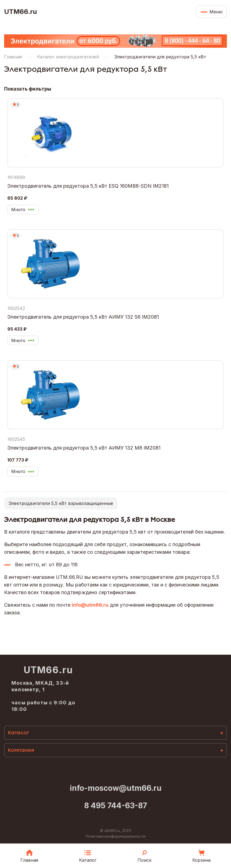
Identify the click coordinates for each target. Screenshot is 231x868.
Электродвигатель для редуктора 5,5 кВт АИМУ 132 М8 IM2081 (84, 448)
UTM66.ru (20, 12)
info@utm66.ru (90, 605)
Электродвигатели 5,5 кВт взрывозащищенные (61, 503)
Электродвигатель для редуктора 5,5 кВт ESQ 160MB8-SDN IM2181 (88, 186)
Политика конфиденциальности (115, 836)
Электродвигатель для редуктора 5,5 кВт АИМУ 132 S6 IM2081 (83, 317)
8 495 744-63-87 (116, 806)
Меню (216, 12)
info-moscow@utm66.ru (116, 788)
